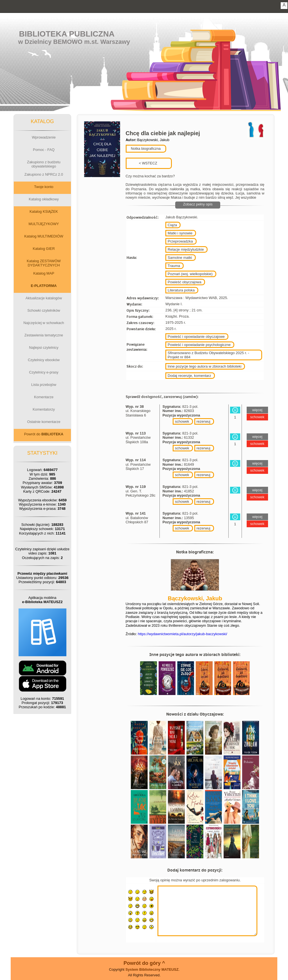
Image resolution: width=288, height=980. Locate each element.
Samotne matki (180, 258)
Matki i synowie (180, 233)
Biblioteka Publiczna (67, 34)
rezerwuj (203, 421)
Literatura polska (181, 290)
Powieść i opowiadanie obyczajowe (196, 337)
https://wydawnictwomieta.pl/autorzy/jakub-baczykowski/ (183, 634)
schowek (182, 421)
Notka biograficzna (145, 149)
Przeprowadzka (180, 241)
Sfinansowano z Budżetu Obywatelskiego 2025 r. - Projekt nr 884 (208, 355)
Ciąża (172, 225)
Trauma (174, 266)
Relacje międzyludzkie (186, 249)
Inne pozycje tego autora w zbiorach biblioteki (204, 366)
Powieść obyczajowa (184, 282)
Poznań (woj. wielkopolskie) (190, 274)
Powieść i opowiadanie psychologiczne (199, 345)
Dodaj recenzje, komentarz (189, 376)
